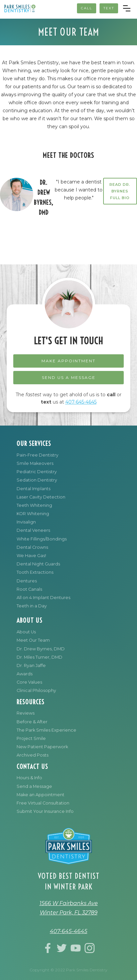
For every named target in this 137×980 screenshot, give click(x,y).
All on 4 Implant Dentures (43, 598)
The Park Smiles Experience (46, 730)
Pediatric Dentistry (37, 472)
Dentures (27, 581)
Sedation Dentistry (37, 480)
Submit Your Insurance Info (45, 811)
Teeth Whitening (34, 505)
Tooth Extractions (35, 572)
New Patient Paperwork (42, 747)
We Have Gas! (31, 556)
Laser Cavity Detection (41, 497)
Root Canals (29, 589)
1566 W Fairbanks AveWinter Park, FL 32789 (69, 908)
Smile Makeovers (35, 463)
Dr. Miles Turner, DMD (39, 657)
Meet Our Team (33, 640)
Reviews (26, 713)
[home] (20, 8)
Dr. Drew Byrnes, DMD (41, 649)
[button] (127, 8)
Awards (25, 674)
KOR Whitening (33, 514)
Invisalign (26, 522)
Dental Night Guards (38, 564)
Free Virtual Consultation (43, 803)
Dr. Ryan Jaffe (31, 665)
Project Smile (31, 738)
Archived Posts (33, 755)
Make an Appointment (40, 795)
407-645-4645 (81, 402)
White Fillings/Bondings (42, 539)
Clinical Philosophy (36, 690)
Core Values (29, 682)
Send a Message (34, 786)
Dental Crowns (32, 547)
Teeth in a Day (32, 606)
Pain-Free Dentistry (37, 455)
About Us (26, 632)
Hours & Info (29, 778)
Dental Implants (34, 489)
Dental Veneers (33, 530)
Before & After (32, 722)
